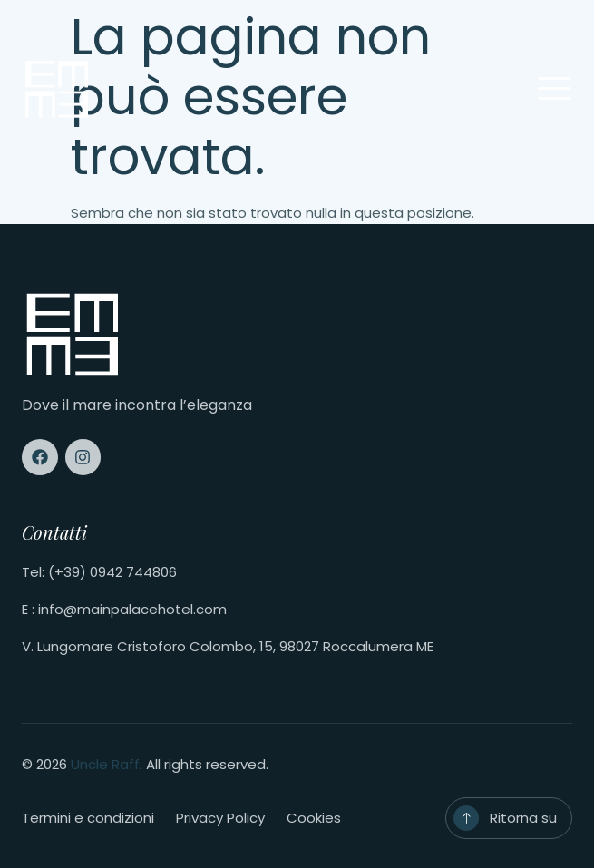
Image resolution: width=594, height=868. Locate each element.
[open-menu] (554, 90)
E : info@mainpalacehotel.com (124, 609)
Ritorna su (523, 818)
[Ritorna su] (466, 818)
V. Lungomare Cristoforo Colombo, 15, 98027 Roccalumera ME (228, 646)
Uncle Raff (105, 764)
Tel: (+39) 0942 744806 (99, 572)
